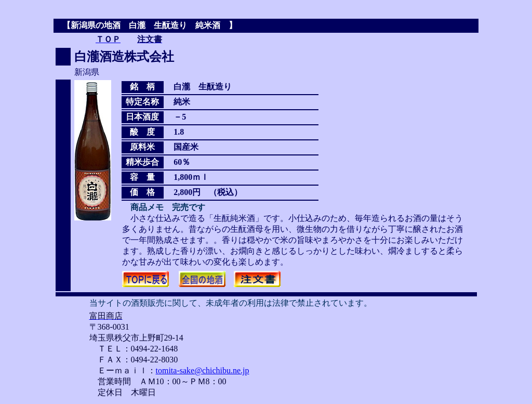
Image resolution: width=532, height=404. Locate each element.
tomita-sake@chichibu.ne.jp (203, 370)
